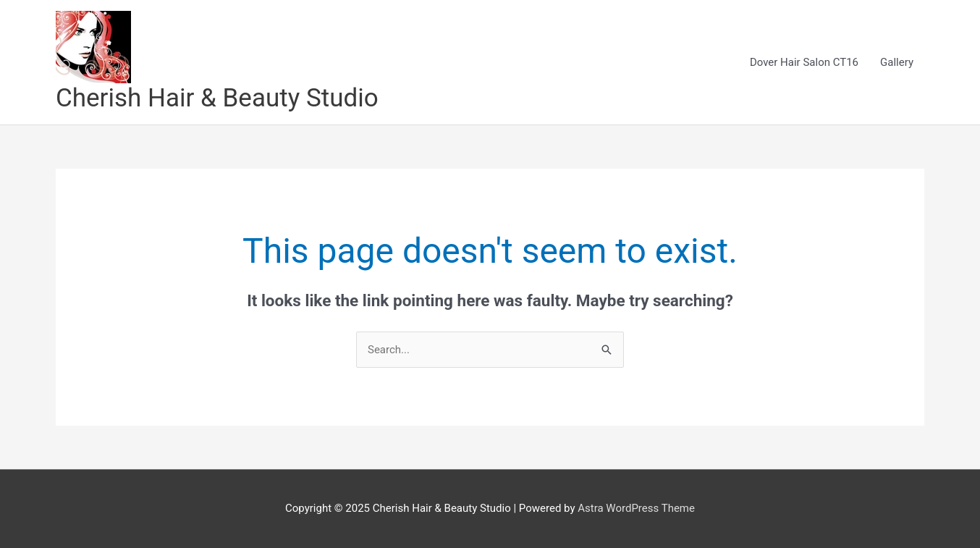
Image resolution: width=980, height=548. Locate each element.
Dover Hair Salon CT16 (804, 62)
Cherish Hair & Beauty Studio (217, 98)
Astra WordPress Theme (636, 508)
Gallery (897, 62)
